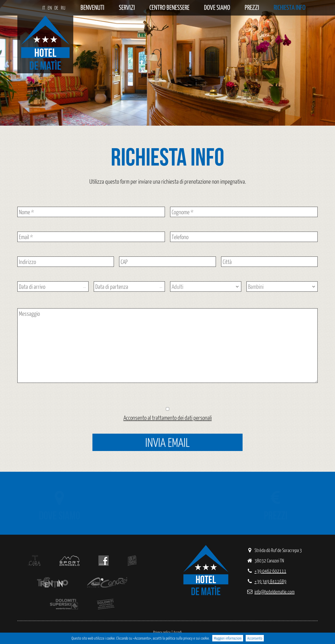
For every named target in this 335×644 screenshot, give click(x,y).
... (85, 287)
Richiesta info (290, 8)
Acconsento (255, 638)
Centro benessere (169, 8)
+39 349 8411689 (266, 581)
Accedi (178, 632)
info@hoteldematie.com (271, 592)
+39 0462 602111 (266, 571)
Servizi (127, 8)
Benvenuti (92, 8)
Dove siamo (217, 8)
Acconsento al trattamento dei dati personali (168, 418)
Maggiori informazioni (228, 638)
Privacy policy (162, 632)
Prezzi (252, 8)
